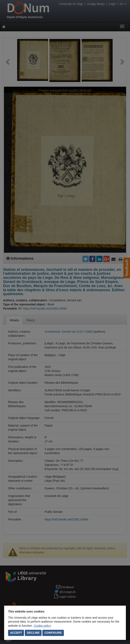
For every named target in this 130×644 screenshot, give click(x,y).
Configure (53, 633)
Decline (33, 633)
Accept (16, 633)
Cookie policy (42, 626)
